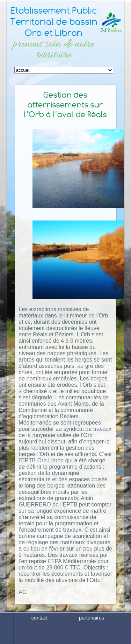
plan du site (92, 638)
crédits (39, 638)
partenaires (92, 628)
